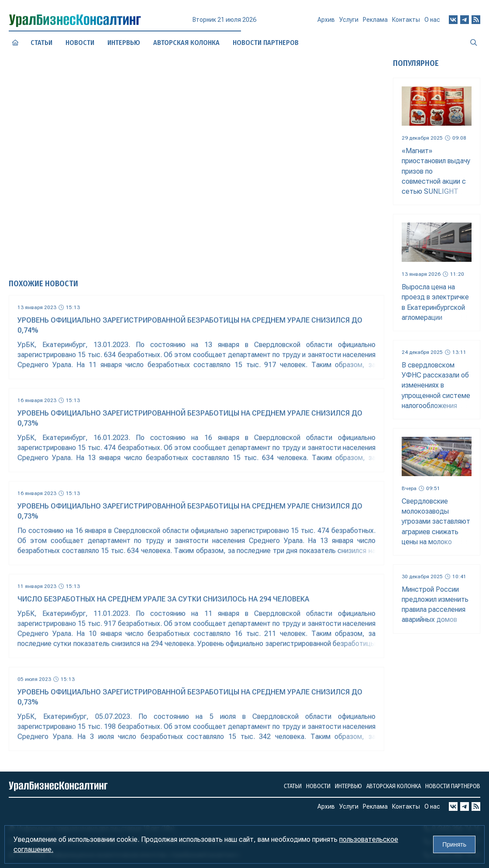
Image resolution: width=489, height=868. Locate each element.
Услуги (349, 23)
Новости (80, 43)
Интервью (348, 786)
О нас (432, 20)
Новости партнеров (453, 786)
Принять (454, 844)
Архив (326, 23)
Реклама (375, 22)
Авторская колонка (394, 786)
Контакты (406, 21)
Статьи (41, 42)
